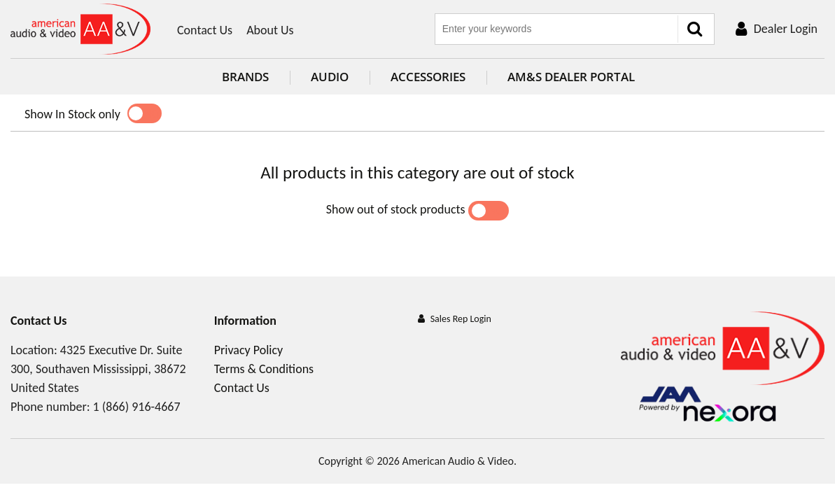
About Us (270, 30)
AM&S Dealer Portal (561, 77)
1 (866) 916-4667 (137, 407)
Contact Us (205, 30)
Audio (319, 77)
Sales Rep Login (461, 319)
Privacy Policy (248, 350)
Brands (235, 77)
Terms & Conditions (264, 369)
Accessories (417, 77)
